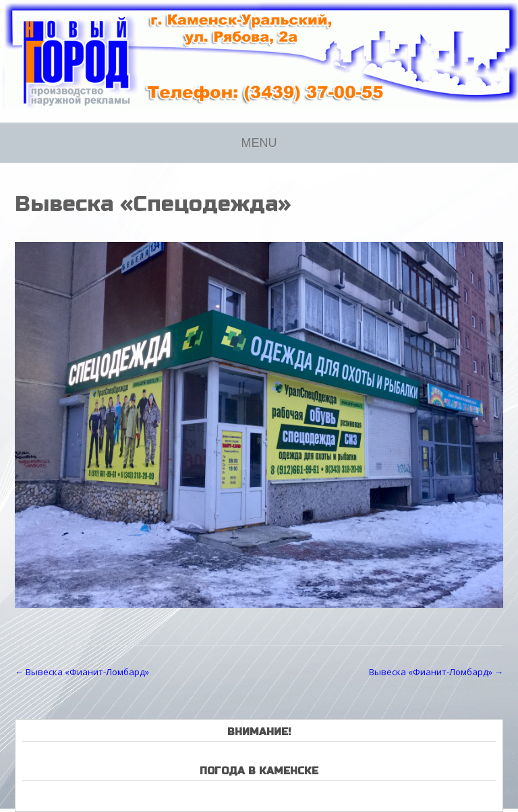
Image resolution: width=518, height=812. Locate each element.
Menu (259, 143)
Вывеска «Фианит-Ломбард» (82, 672)
